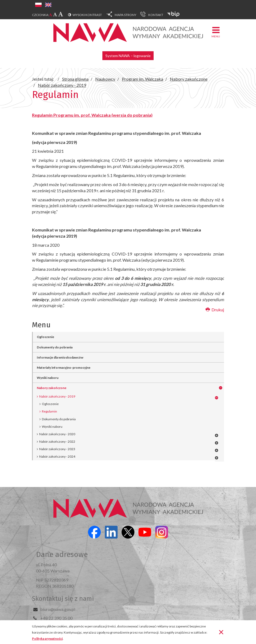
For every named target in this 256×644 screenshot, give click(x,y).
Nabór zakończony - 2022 (57, 441)
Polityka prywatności (47, 639)
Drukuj (215, 310)
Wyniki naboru (48, 378)
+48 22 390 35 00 (56, 618)
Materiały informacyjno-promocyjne (64, 368)
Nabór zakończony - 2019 (57, 396)
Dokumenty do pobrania (55, 347)
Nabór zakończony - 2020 (57, 434)
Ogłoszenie (45, 337)
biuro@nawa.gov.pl (58, 609)
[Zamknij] (221, 632)
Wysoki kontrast (87, 15)
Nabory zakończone (52, 388)
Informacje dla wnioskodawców (60, 357)
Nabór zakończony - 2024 (57, 456)
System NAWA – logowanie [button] (128, 56)
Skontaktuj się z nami (63, 599)
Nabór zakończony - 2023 (57, 449)
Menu (216, 32)
